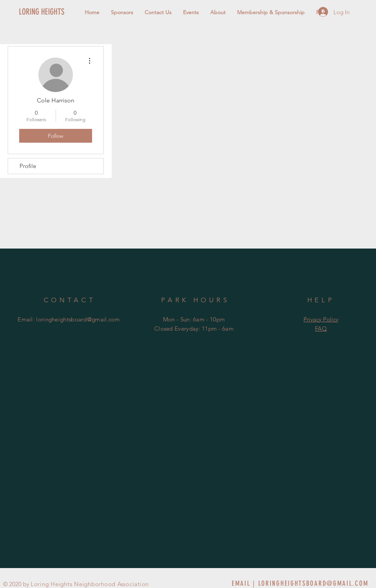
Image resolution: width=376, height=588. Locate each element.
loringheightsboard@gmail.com (78, 319)
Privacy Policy (321, 319)
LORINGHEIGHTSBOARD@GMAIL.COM (313, 583)
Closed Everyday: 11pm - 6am (194, 329)
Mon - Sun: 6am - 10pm (194, 319)
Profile (28, 166)
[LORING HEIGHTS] (55, 12)
